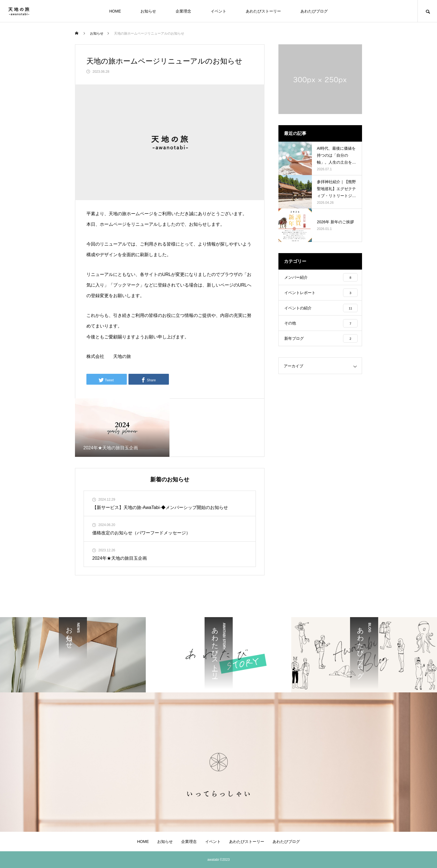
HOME (115, 11)
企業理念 (183, 11)
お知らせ (148, 11)
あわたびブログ (314, 11)
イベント (219, 11)
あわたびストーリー (263, 11)
